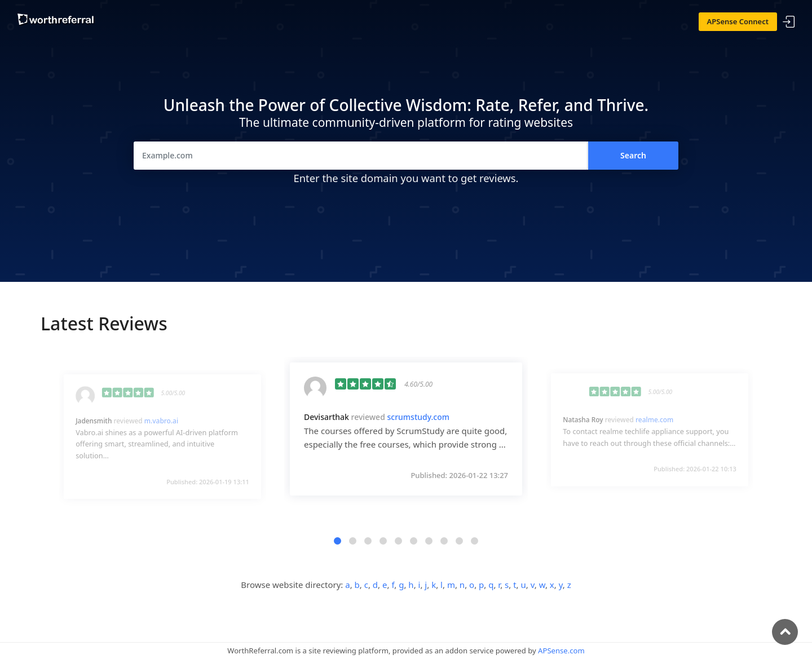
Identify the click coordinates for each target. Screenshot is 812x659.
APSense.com (561, 651)
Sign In (789, 22)
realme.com (654, 420)
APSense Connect (738, 21)
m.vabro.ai (161, 421)
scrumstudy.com (418, 417)
